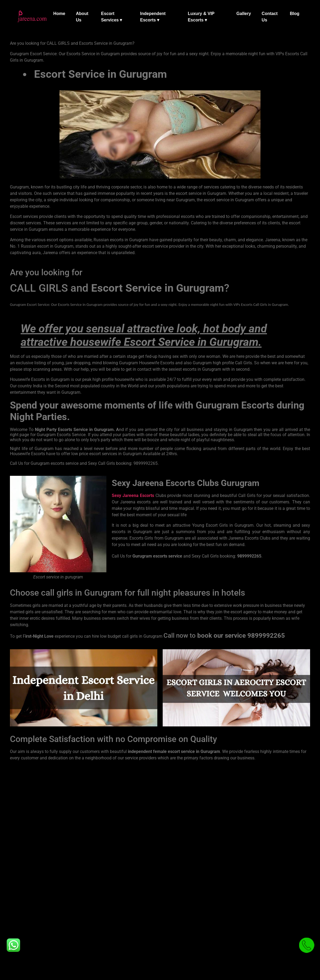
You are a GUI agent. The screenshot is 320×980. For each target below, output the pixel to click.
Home (59, 14)
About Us (82, 17)
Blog (295, 14)
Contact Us (270, 17)
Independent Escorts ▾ (153, 17)
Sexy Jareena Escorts (133, 495)
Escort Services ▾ (111, 17)
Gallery (244, 14)
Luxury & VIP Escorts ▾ (201, 17)
